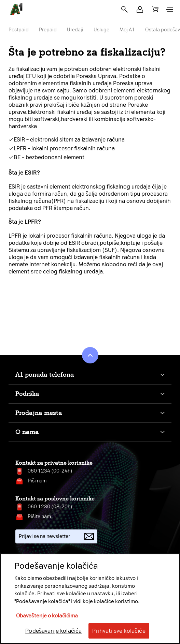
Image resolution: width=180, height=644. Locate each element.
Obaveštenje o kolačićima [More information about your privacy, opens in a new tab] (47, 616)
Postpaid (19, 30)
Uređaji (75, 30)
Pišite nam (39, 517)
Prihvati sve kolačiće (119, 631)
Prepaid (48, 30)
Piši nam (37, 481)
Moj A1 (127, 30)
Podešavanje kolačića (53, 631)
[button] (140, 9)
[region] (90, 599)
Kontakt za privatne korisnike (54, 463)
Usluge (101, 30)
